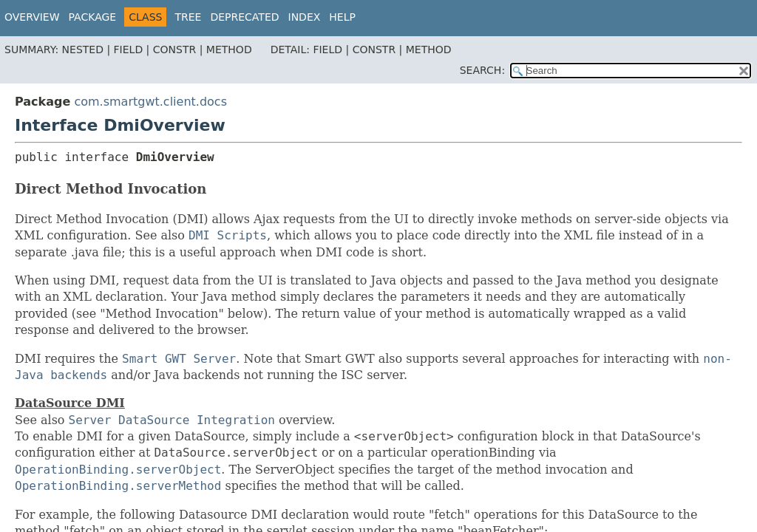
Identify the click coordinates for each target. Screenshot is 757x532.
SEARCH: (482, 70)
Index (305, 17)
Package (93, 17)
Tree (188, 17)
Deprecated (244, 17)
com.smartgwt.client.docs (150, 102)
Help (342, 17)
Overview (32, 17)
